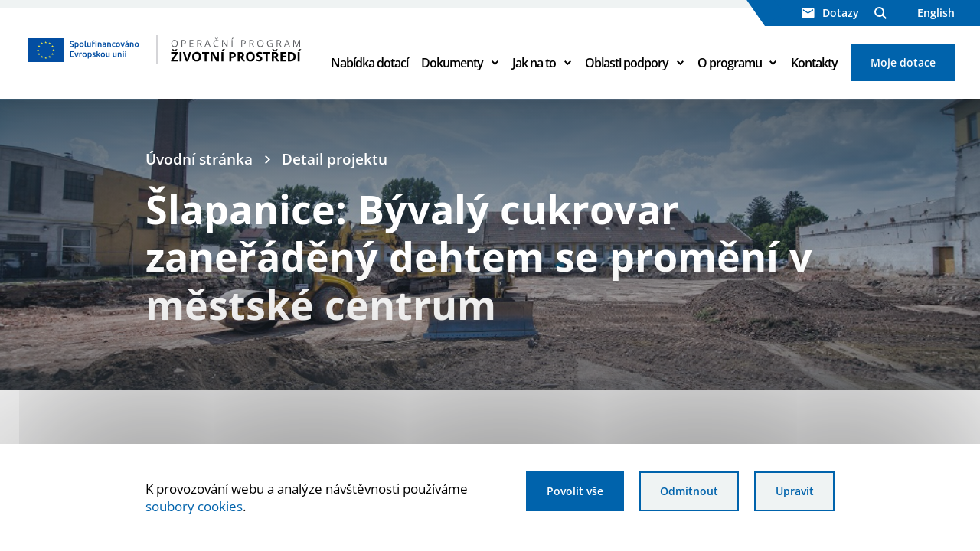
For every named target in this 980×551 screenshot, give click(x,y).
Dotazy (830, 13)
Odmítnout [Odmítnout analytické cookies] (689, 491)
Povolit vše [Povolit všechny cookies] (575, 491)
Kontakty (814, 63)
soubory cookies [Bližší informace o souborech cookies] (194, 506)
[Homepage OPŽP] (165, 50)
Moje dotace (903, 62)
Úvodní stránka (199, 159)
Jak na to (534, 63)
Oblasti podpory (627, 63)
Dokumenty (452, 63)
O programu (730, 63)
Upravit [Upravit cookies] (795, 491)
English (936, 13)
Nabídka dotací (369, 63)
